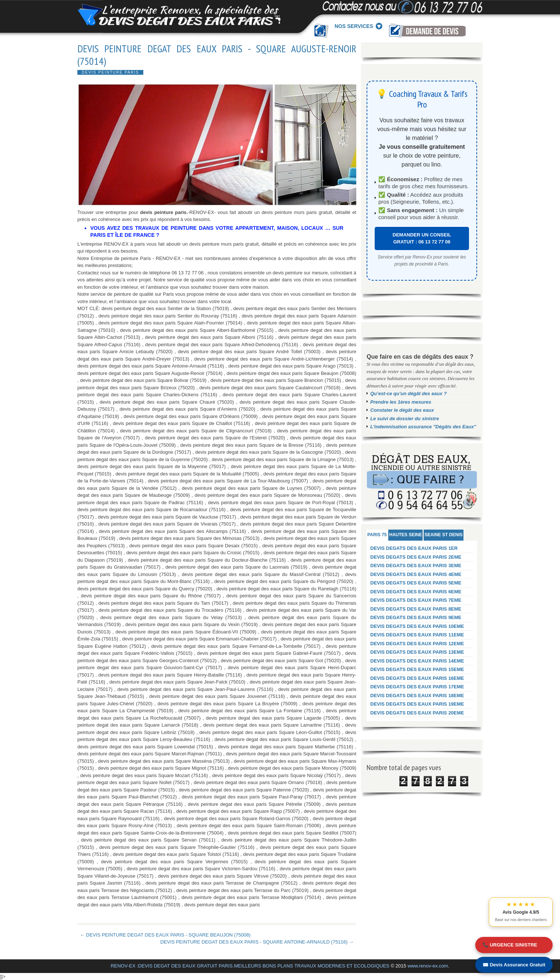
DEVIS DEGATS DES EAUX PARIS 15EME (417, 669)
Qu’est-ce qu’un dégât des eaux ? (408, 394)
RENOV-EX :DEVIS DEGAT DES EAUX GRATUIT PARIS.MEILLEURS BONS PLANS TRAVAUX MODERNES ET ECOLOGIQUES (250, 966)
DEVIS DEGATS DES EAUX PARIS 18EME (417, 696)
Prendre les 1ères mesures (401, 402)
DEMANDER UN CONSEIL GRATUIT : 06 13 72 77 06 (422, 238)
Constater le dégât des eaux (402, 410)
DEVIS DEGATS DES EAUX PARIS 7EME (416, 600)
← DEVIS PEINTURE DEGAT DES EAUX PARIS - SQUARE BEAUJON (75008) (165, 935)
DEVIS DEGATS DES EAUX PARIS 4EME (416, 574)
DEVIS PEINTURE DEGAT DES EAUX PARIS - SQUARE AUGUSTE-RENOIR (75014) (217, 55)
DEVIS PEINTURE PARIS (110, 72)
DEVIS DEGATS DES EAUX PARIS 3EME (416, 565)
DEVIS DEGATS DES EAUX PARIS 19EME (417, 704)
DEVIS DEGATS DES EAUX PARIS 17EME (417, 687)
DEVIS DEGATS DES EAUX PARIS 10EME (417, 626)
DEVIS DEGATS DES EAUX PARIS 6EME (416, 592)
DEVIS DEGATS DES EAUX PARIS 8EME (416, 609)
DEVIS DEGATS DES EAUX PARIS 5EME (416, 583)
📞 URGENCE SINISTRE (510, 945)
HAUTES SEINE (405, 535)
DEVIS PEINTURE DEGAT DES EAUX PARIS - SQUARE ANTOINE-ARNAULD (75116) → (257, 942)
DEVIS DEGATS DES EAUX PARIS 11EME (417, 635)
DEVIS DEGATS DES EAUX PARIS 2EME (416, 557)
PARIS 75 (377, 535)
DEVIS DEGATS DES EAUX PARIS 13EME (417, 652)
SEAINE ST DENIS (443, 535)
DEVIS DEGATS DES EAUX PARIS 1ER (414, 548)
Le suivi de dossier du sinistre (405, 419)
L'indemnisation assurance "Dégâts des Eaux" (423, 427)
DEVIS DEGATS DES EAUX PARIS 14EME (417, 661)
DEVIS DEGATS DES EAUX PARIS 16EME (417, 678)
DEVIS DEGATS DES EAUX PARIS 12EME (417, 644)
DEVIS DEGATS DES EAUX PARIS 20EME (417, 713)
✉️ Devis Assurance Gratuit (514, 965)
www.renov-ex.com (428, 966)
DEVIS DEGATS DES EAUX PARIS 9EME (416, 617)
